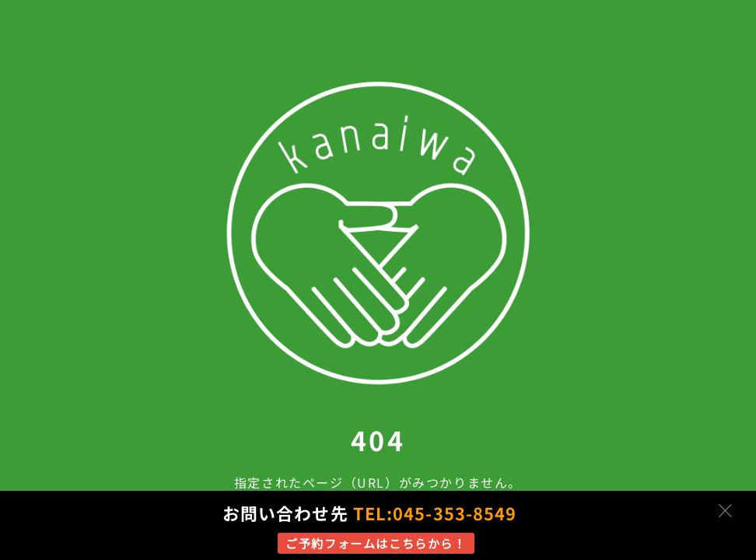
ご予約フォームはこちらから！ (376, 543)
